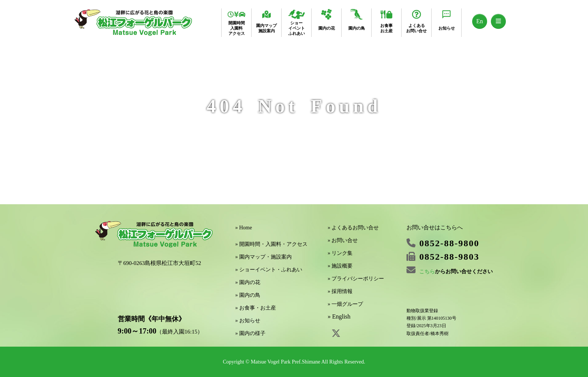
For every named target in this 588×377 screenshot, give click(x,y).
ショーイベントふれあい (297, 28)
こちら (427, 272)
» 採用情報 (340, 291)
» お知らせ (248, 321)
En (480, 21)
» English (339, 316)
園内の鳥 (357, 28)
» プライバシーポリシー (356, 279)
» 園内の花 (248, 282)
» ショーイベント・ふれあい (269, 270)
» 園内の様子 (250, 333)
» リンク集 (340, 253)
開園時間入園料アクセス (237, 28)
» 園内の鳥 (248, 295)
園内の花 (327, 28)
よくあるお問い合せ (416, 28)
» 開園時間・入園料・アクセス (271, 244)
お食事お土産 (386, 28)
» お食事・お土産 (256, 308)
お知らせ (447, 28)
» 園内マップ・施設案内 (263, 257)
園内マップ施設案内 (266, 28)
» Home (244, 228)
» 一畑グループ (346, 304)
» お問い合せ (343, 240)
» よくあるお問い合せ (353, 228)
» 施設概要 (340, 266)
